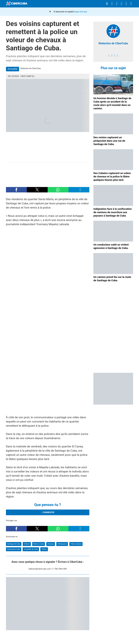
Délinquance (62, 544)
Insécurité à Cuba (14, 549)
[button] (16, 190)
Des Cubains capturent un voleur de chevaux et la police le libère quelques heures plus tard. (112, 177)
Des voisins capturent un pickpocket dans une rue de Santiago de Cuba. (109, 141)
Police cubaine (76, 544)
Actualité (12, 69)
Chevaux (51, 544)
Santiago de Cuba (14, 544)
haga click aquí (81, 12)
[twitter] (112, 56)
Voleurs (27, 544)
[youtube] (118, 56)
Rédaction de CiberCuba (113, 43)
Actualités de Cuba (31, 549)
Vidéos (44, 549)
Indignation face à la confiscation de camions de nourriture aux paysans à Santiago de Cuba (113, 212)
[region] (48, 174)
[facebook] (109, 56)
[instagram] (115, 56)
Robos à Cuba (39, 544)
